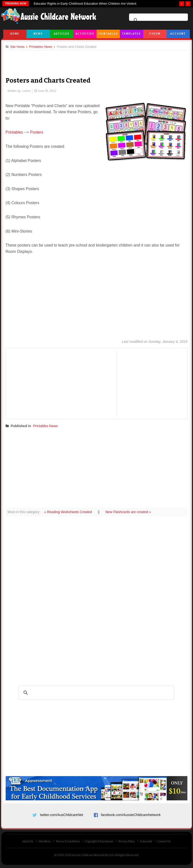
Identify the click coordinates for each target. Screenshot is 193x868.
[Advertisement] (96, 60)
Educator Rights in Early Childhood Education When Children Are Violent (85, 4)
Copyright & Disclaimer (99, 843)
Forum (155, 34)
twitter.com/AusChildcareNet (61, 814)
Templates (131, 34)
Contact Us (164, 843)
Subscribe (146, 843)
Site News (45, 843)
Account (178, 34)
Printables (108, 34)
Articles (62, 34)
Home (15, 34)
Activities (85, 34)
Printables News (47, 426)
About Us (28, 843)
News (38, 34)
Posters (38, 132)
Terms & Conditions (68, 843)
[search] (158, 20)
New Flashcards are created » (130, 512)
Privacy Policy (127, 843)
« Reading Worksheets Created (70, 512)
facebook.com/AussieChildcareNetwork (131, 814)
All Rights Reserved (126, 856)
